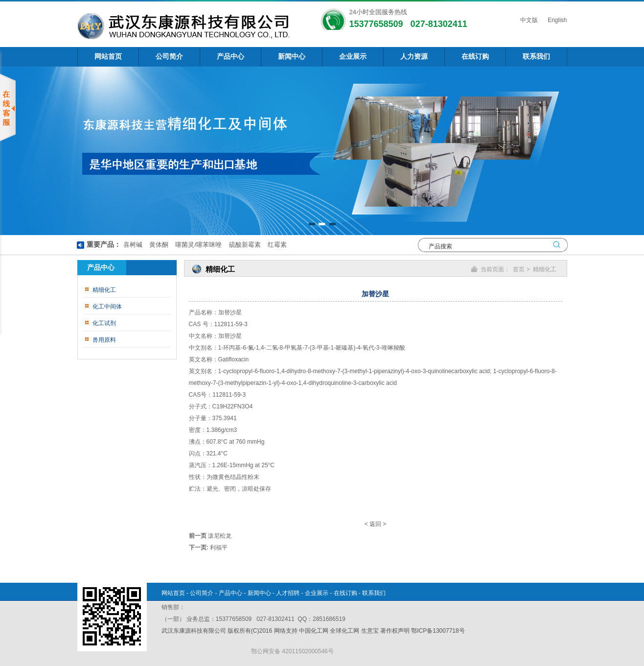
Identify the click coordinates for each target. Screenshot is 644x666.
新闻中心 (292, 57)
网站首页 (108, 57)
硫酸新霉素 (244, 245)
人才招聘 (288, 593)
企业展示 (353, 57)
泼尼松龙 (220, 536)
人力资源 (414, 57)
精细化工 (104, 290)
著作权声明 (395, 631)
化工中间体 (107, 307)
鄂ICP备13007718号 (438, 631)
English (557, 20)
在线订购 (475, 57)
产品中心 (230, 57)
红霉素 (276, 245)
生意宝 (370, 631)
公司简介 (169, 57)
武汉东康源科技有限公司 (195, 631)
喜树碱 (133, 245)
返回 (375, 524)
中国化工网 (314, 631)
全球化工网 (345, 631)
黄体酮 (158, 245)
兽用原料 (104, 340)
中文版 (528, 20)
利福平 (219, 547)
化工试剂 (104, 323)
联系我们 (536, 57)
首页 (519, 269)
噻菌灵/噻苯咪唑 (198, 245)
